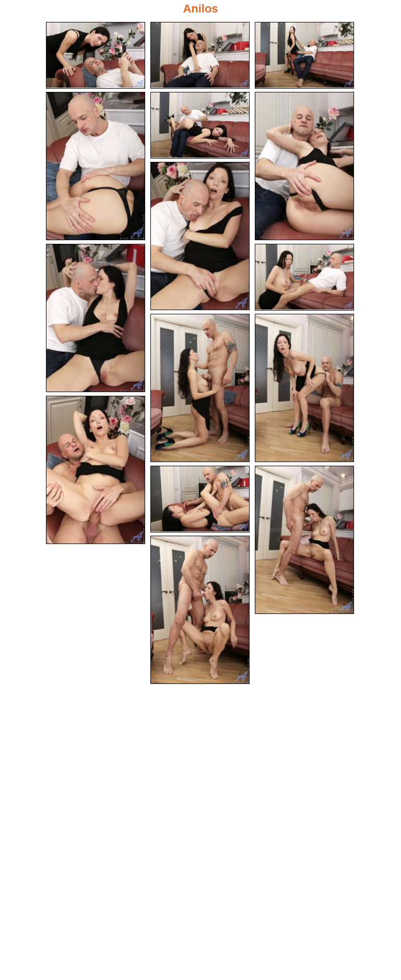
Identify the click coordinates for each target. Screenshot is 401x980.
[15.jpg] (200, 610)
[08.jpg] (96, 318)
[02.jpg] (200, 55)
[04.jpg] (96, 166)
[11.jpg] (304, 388)
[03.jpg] (304, 55)
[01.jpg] (96, 55)
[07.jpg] (200, 236)
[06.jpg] (304, 166)
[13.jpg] (200, 499)
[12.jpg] (96, 470)
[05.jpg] (200, 125)
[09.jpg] (304, 277)
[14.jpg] (304, 540)
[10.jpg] (200, 388)
